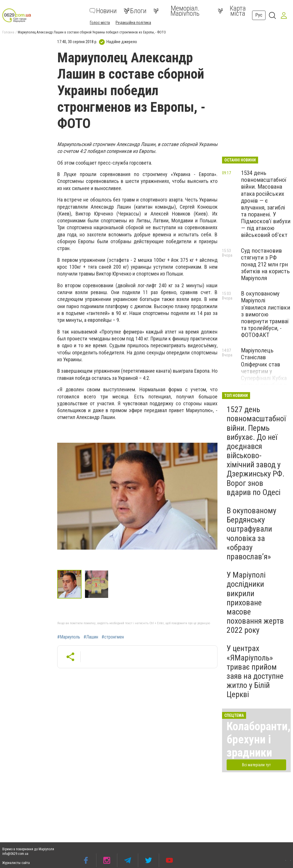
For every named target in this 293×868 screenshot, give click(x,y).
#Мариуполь (69, 637)
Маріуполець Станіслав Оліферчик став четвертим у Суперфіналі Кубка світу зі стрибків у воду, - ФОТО (264, 371)
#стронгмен (113, 637)
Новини (103, 11)
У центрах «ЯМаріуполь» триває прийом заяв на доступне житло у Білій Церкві (255, 671)
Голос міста (100, 23)
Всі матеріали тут (256, 765)
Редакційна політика (133, 23)
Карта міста (232, 11)
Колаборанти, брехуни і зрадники (259, 740)
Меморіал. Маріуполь (176, 11)
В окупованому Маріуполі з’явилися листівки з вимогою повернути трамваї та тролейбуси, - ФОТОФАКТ (266, 314)
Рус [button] (259, 15)
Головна (8, 32)
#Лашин (91, 637)
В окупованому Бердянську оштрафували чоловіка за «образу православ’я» (252, 534)
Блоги (135, 11)
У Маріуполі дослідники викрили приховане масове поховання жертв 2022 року (255, 602)
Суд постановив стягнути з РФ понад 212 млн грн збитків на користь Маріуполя (265, 265)
